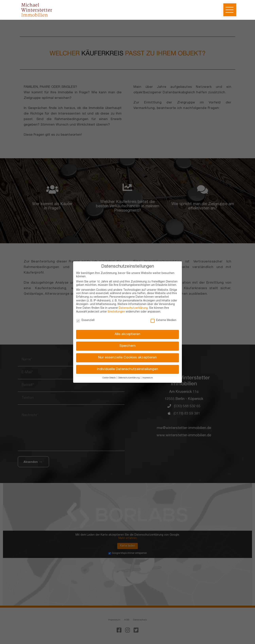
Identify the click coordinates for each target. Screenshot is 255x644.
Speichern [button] (127, 346)
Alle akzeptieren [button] (127, 334)
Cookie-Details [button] (109, 378)
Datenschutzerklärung (133, 308)
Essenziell (85, 321)
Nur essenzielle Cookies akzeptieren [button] (127, 358)
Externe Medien (163, 321)
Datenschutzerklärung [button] (129, 378)
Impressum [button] (148, 378)
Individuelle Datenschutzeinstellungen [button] (127, 369)
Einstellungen (116, 312)
